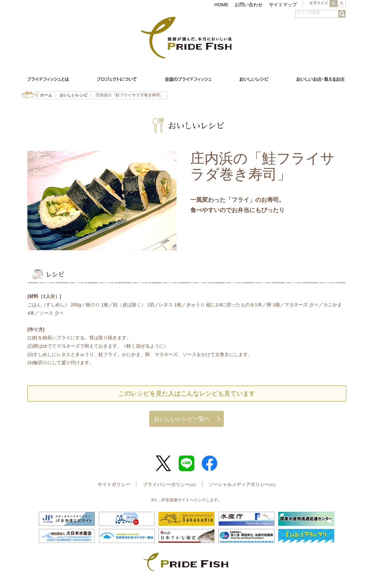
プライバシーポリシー (169, 484)
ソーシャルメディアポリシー (242, 484)
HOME (221, 5)
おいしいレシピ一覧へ (182, 419)
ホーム (46, 95)
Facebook (210, 463)
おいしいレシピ (74, 95)
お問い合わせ (249, 5)
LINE (186, 463)
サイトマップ (283, 5)
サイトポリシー (114, 484)
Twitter (163, 463)
